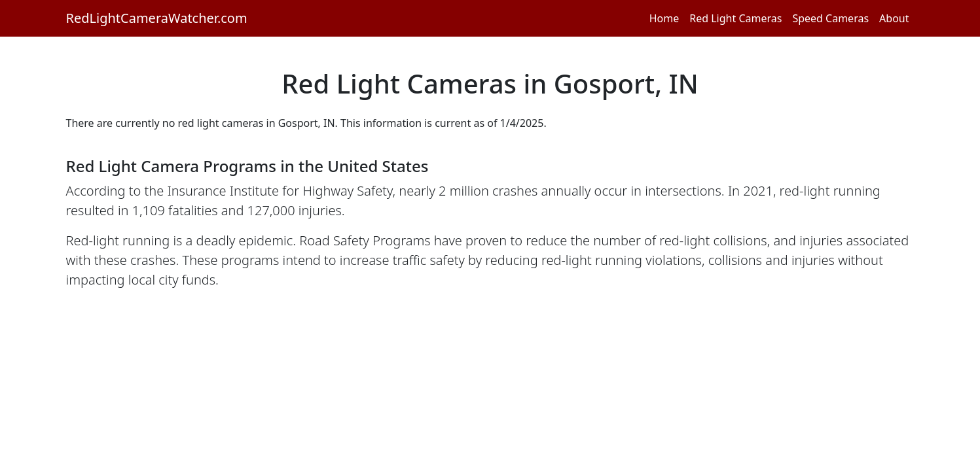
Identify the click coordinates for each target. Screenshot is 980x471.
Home (664, 18)
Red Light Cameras (735, 18)
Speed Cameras (830, 18)
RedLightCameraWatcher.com (157, 18)
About (894, 18)
